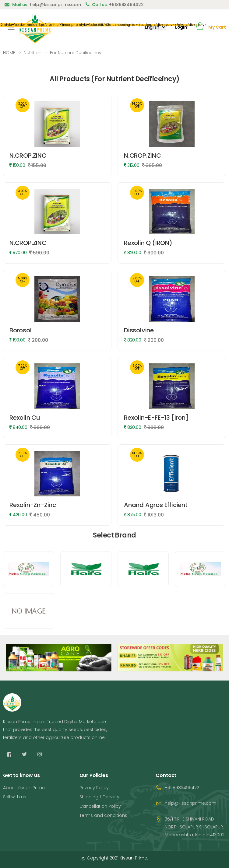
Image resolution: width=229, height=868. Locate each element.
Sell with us (15, 797)
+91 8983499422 (182, 788)
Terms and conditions (103, 815)
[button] (200, 27)
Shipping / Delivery (99, 797)
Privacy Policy (94, 788)
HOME (9, 53)
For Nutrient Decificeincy (76, 53)
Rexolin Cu (25, 418)
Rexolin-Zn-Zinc (33, 505)
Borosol (21, 330)
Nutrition (33, 53)
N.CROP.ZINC (28, 156)
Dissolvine (139, 330)
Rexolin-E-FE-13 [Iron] (156, 418)
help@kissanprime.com (190, 803)
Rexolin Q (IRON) (148, 243)
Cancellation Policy (100, 806)
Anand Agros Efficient (156, 505)
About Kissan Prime (24, 788)
